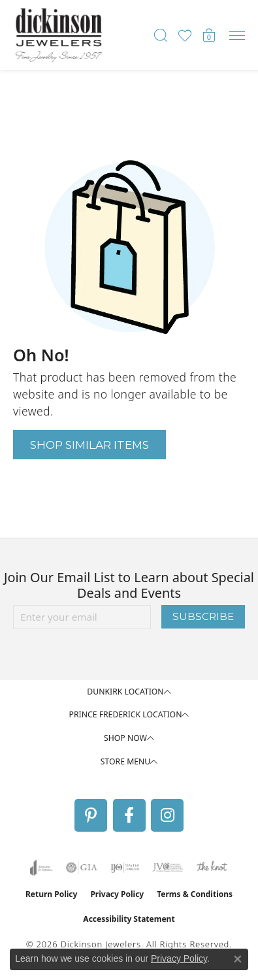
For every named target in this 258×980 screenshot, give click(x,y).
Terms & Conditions (195, 894)
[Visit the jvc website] (168, 868)
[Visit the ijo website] (125, 868)
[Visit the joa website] (41, 868)
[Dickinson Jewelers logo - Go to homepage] (59, 35)
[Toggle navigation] (237, 36)
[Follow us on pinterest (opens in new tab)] (91, 815)
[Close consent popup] (238, 959)
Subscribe (203, 616)
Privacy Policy (117, 894)
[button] (161, 35)
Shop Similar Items (89, 445)
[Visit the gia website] (82, 868)
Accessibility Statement (129, 919)
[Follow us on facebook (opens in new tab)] (129, 815)
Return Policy (52, 894)
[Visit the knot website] (212, 868)
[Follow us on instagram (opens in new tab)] (167, 815)
